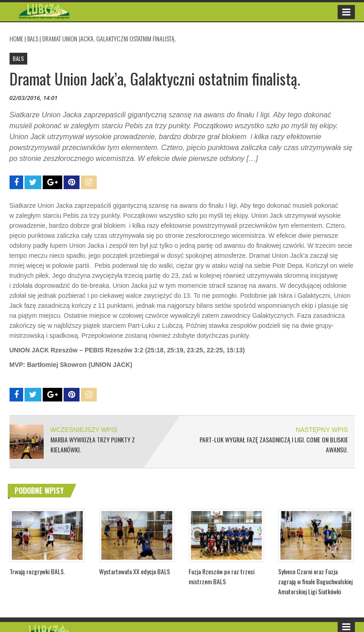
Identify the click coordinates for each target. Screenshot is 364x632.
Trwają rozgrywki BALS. (37, 571)
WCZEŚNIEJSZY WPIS (84, 430)
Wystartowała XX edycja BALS (135, 571)
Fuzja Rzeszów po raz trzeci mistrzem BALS (222, 576)
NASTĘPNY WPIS (322, 430)
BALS (33, 38)
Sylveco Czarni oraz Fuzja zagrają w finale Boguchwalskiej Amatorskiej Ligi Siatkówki (315, 581)
